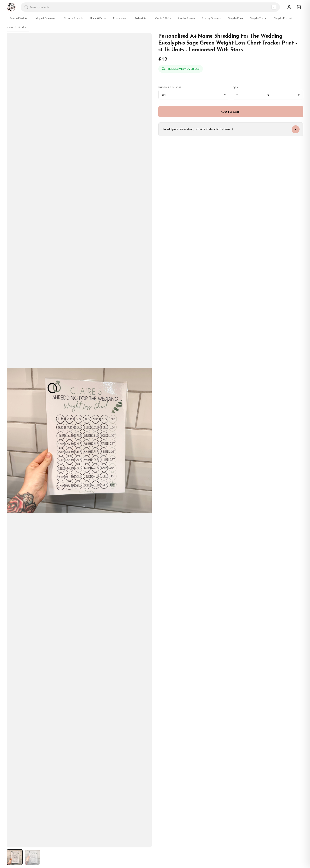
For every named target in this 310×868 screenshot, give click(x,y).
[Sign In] (289, 7)
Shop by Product (283, 18)
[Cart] (299, 7)
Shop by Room (236, 18)
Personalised (121, 18)
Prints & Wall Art (19, 18)
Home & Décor (98, 18)
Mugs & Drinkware (46, 18)
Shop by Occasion (212, 18)
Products (24, 27)
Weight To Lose (170, 87)
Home (10, 27)
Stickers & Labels (74, 18)
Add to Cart (231, 112)
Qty (236, 87)
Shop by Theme (259, 18)
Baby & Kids (142, 18)
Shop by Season (186, 18)
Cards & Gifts (163, 18)
